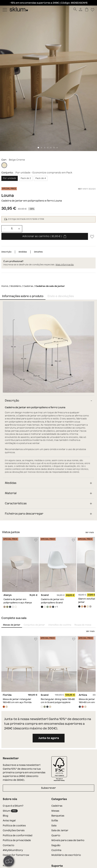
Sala (54, 826)
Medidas (23, 252)
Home (5, 286)
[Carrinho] (87, 9)
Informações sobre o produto (23, 296)
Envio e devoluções (61, 296)
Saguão (56, 845)
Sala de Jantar (60, 830)
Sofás (55, 820)
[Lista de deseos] (93, 9)
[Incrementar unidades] (19, 229)
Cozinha (56, 850)
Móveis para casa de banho (68, 840)
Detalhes (38, 252)
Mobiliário (16, 286)
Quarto (56, 835)
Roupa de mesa (83, 625)
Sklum (10, 811)
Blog (5, 816)
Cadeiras (28, 286)
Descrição (6, 252)
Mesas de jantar (12, 625)
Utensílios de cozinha (60, 625)
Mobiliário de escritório (66, 855)
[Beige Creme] (4, 165)
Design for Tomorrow (16, 855)
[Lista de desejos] (92, 236)
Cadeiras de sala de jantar (50, 286)
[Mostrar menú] (5, 9)
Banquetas (58, 816)
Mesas (55, 811)
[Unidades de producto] (12, 229)
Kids (5, 866)
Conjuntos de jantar (34, 625)
